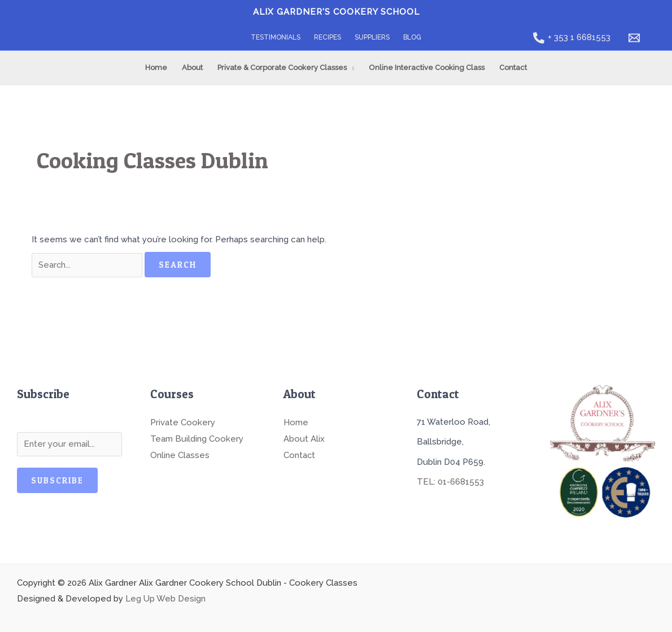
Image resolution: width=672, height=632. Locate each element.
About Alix (304, 438)
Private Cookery (183, 422)
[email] (636, 38)
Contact (300, 454)
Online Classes (180, 454)
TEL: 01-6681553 (450, 482)
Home (296, 422)
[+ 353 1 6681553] (572, 38)
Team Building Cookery (197, 438)
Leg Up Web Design (165, 599)
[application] (350, 68)
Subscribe (57, 480)
